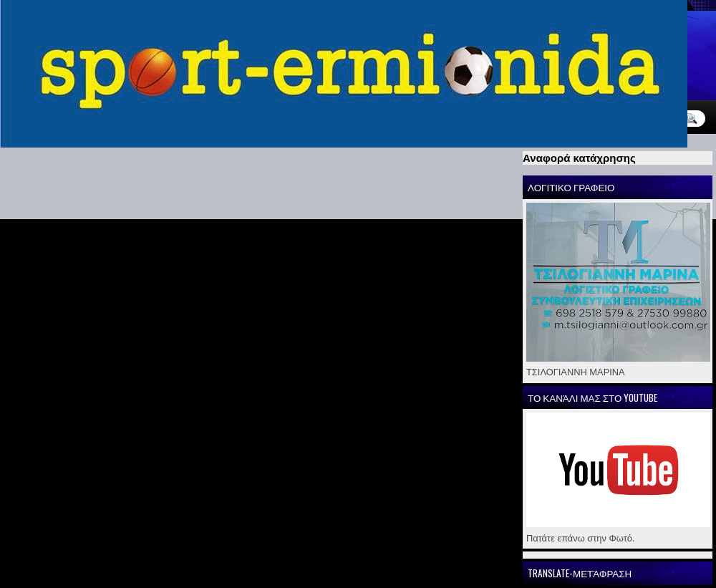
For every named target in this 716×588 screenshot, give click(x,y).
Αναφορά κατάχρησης (579, 158)
